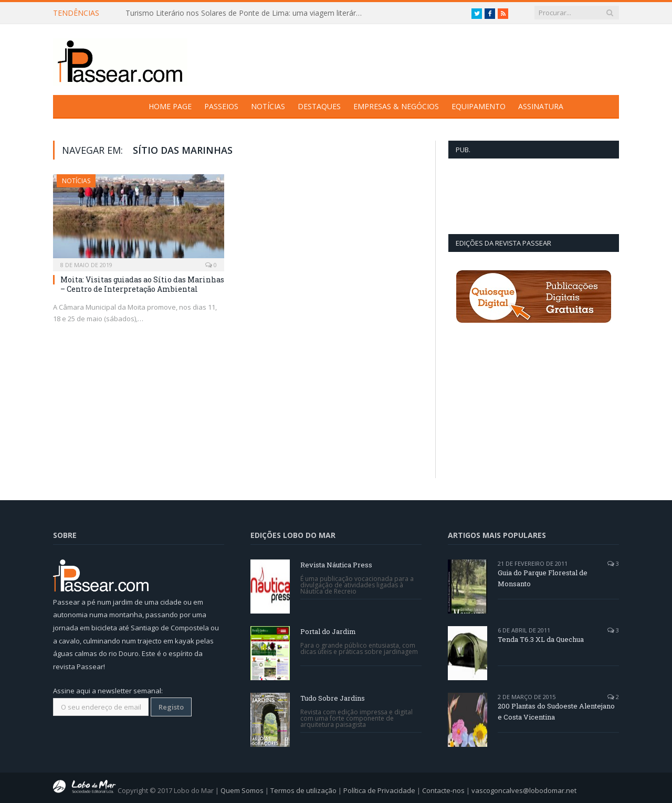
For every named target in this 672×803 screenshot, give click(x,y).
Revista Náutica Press (336, 565)
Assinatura (541, 106)
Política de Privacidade (379, 790)
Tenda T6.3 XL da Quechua (541, 639)
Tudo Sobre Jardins (333, 698)
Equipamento (479, 106)
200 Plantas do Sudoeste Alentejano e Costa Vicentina (556, 711)
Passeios (221, 106)
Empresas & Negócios (396, 106)
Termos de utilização (303, 790)
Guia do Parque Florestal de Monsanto (543, 578)
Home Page (170, 106)
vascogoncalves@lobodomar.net (524, 790)
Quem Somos (242, 790)
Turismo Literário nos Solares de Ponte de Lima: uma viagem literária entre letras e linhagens (246, 13)
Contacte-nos (443, 790)
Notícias (268, 106)
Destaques (319, 106)
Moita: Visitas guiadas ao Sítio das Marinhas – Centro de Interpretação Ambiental (142, 284)
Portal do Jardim (328, 631)
